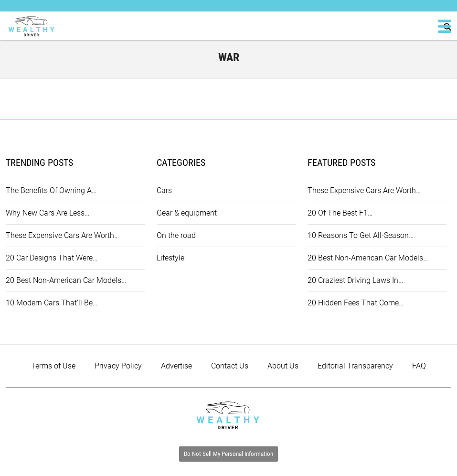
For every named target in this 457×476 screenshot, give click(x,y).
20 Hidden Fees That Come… (356, 303)
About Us (283, 366)
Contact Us (230, 366)
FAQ (419, 366)
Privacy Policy (118, 366)
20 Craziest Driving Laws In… (355, 280)
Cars (164, 190)
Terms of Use (53, 366)
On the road (176, 235)
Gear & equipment (187, 213)
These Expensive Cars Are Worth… (62, 235)
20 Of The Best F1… (340, 213)
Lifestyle (170, 258)
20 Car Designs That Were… (52, 258)
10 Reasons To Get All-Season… (361, 235)
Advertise (176, 366)
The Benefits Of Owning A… (51, 190)
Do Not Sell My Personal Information (228, 454)
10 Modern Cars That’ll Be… (52, 303)
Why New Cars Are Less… (48, 213)
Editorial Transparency (355, 366)
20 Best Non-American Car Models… (66, 280)
